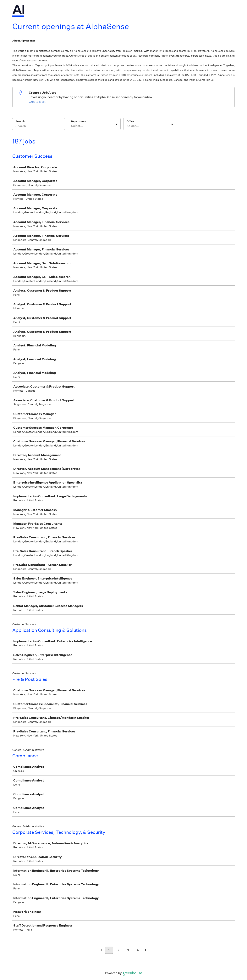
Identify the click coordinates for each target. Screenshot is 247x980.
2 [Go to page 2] (118, 950)
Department (79, 121)
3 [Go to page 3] (128, 950)
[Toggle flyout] (117, 124)
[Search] (39, 126)
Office (130, 121)
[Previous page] (101, 950)
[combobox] (71, 126)
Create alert (37, 102)
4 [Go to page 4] (138, 950)
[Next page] (146, 950)
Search (20, 121)
